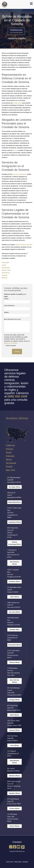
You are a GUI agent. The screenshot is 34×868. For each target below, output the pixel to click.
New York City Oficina (14, 681)
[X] (11, 847)
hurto (15, 150)
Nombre (7, 299)
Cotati (4, 265)
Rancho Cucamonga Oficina (15, 543)
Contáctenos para (16, 31)
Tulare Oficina (15, 597)
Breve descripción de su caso (13, 319)
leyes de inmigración (19, 174)
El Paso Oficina (14, 808)
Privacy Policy (18, 862)
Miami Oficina (15, 715)
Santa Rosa (6, 273)
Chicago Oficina (15, 700)
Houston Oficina (15, 730)
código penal (18, 103)
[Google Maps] (23, 847)
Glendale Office (15, 630)
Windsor (5, 278)
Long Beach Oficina (15, 522)
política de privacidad (10, 343)
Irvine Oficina (14, 745)
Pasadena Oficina (14, 581)
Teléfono (7, 312)
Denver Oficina (15, 826)
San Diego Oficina (15, 487)
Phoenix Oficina (14, 662)
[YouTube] (18, 847)
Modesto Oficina (15, 776)
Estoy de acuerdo (10, 345)
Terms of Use (10, 862)
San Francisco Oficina (15, 563)
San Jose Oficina (15, 612)
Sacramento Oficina (15, 645)
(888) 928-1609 (17, 396)
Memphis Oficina (15, 793)
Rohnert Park (6, 270)
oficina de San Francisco (24, 245)
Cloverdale (5, 263)
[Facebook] (15, 847)
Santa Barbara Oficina (15, 762)
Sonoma (5, 275)
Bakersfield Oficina (15, 502)
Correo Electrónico (10, 306)
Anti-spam (25, 862)
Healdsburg (6, 268)
